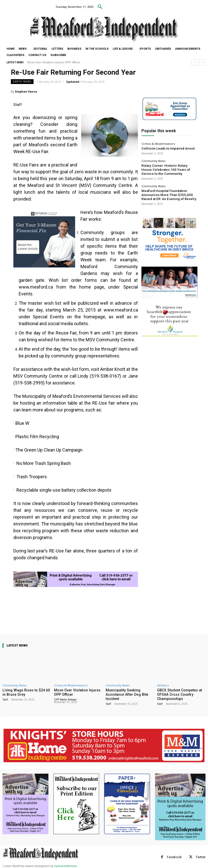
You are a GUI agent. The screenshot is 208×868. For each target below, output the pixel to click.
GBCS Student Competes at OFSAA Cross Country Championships (178, 694)
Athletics (163, 685)
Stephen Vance (26, 91)
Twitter (201, 856)
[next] (202, 62)
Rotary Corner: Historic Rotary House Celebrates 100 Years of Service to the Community (166, 168)
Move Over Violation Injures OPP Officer (54, 62)
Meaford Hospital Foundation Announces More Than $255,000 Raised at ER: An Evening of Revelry (169, 191)
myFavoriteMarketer (66, 865)
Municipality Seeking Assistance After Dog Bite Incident (130, 692)
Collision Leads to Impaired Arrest (163, 148)
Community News (153, 160)
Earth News (22, 82)
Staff (5, 699)
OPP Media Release (65, 699)
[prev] (194, 62)
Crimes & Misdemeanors (158, 144)
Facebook (174, 856)
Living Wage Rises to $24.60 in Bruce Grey (25, 692)
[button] (100, 7)
